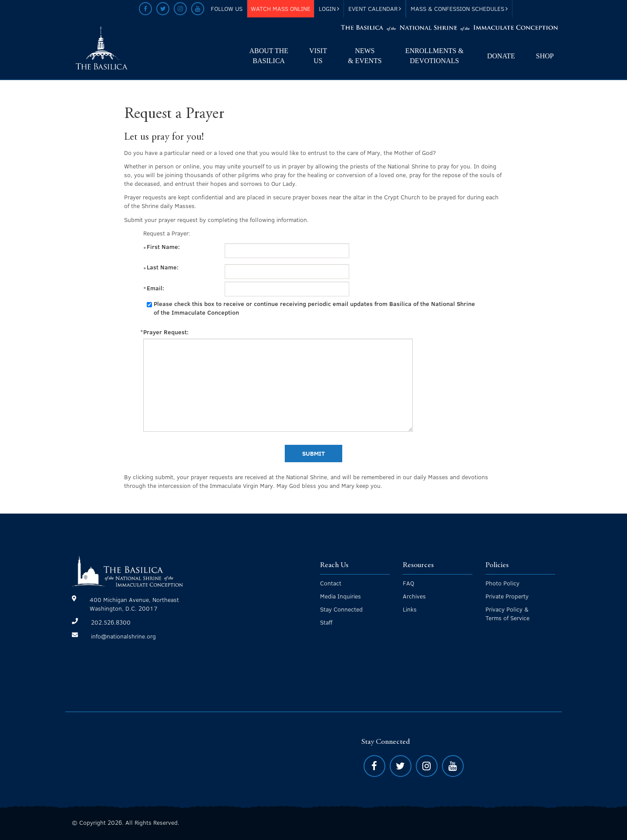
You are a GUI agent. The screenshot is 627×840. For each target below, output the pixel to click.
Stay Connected (341, 609)
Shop (545, 56)
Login (329, 8)
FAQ (408, 583)
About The (269, 57)
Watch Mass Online (281, 8)
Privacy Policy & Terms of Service (507, 613)
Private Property (507, 596)
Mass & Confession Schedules (459, 8)
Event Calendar (375, 8)
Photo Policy (502, 583)
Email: (156, 288)
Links (410, 609)
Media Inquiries (340, 596)
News (365, 57)
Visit (318, 57)
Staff (326, 622)
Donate (501, 56)
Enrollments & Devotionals (435, 56)
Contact (331, 583)
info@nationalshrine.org (123, 636)
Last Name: (163, 267)
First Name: (164, 247)
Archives (414, 596)
